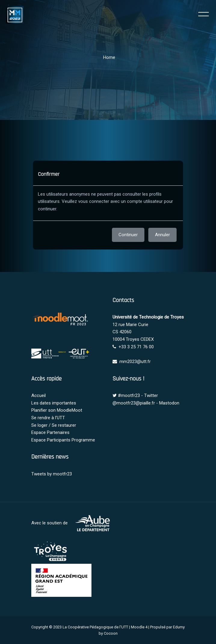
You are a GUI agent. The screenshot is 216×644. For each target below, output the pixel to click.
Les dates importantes (54, 403)
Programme (83, 440)
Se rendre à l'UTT (48, 418)
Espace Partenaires (50, 432)
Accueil (39, 395)
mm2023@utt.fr (135, 362)
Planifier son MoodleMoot (57, 410)
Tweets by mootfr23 (52, 474)
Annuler (162, 235)
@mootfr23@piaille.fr (134, 403)
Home (109, 57)
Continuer (128, 235)
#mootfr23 (129, 395)
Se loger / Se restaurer (54, 425)
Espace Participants (51, 440)
